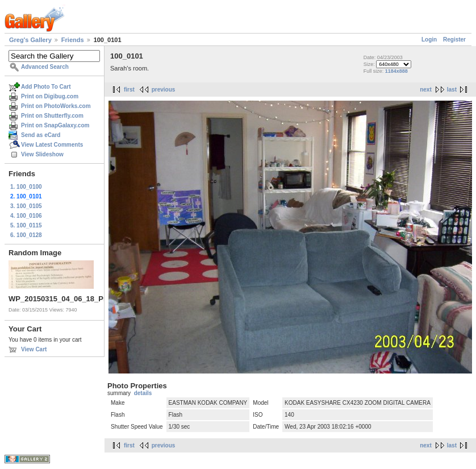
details (143, 393)
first (129, 90)
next (426, 90)
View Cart (34, 349)
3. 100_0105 (26, 206)
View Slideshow (42, 154)
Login (429, 40)
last (452, 90)
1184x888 (396, 71)
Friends (73, 40)
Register (454, 40)
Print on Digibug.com (50, 96)
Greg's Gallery (30, 40)
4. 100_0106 (26, 216)
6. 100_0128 (26, 235)
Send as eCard (41, 135)
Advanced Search (45, 67)
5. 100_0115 (26, 225)
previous (164, 90)
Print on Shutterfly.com (52, 116)
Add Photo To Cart (46, 87)
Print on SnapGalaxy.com (55, 125)
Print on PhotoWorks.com (56, 106)
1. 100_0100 (26, 187)
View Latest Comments (52, 145)
